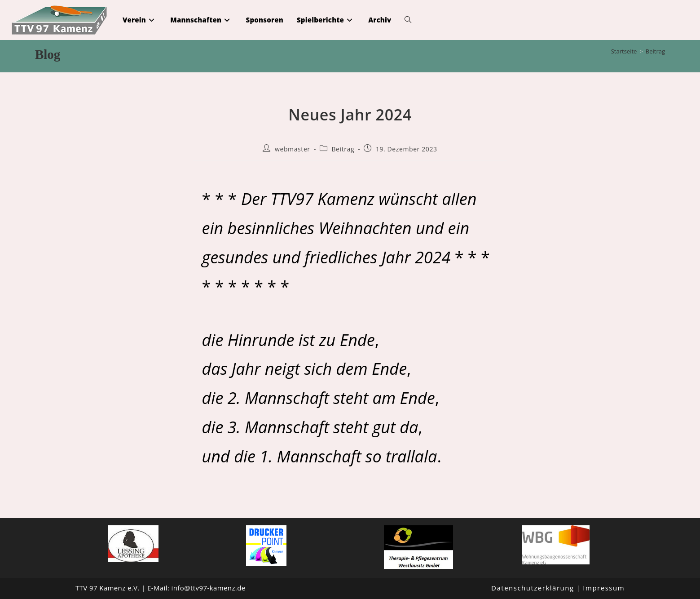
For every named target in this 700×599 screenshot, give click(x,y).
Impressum (604, 588)
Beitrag (655, 51)
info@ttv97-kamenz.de (209, 588)
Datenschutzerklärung (533, 588)
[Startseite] (624, 51)
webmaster (293, 149)
